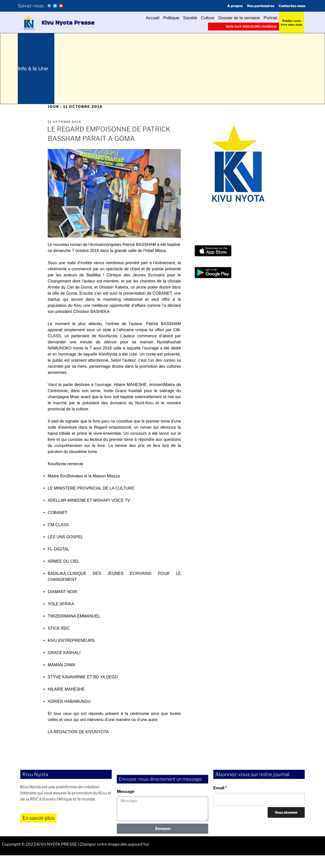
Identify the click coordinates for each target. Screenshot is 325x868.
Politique (154, 18)
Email (220, 800)
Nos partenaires (255, 6)
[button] (28, 22)
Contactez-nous (290, 6)
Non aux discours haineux (248, 26)
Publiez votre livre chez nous (292, 22)
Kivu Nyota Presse (58, 22)
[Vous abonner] (286, 825)
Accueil (133, 18)
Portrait (269, 18)
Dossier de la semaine (233, 18)
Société (176, 18)
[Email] (259, 812)
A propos (226, 6)
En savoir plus (38, 831)
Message (126, 804)
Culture (197, 18)
